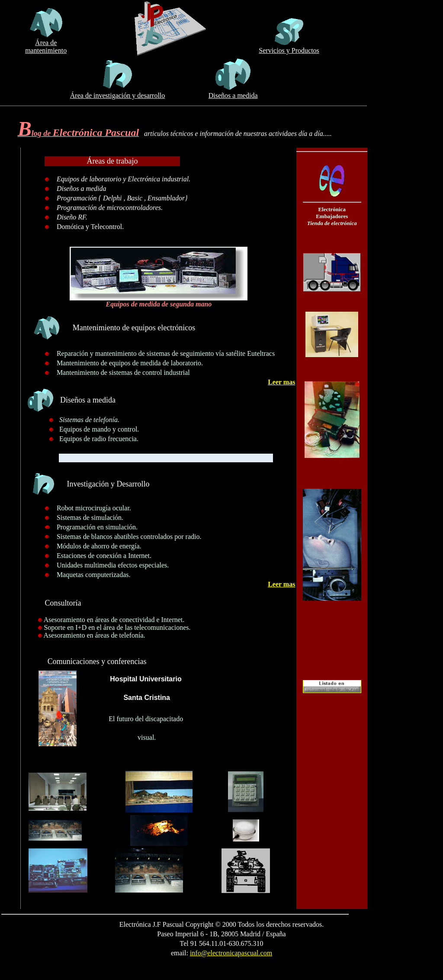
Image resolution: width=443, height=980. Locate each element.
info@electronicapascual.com (231, 953)
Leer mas (281, 382)
